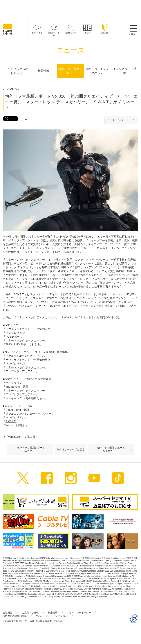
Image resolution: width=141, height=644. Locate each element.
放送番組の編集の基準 (17, 616)
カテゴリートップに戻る (70, 449)
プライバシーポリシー (82, 613)
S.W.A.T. (102, 248)
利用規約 (55, 613)
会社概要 (10, 613)
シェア (23, 120)
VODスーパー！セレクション (54, 616)
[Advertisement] (70, 10)
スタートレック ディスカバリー (39, 248)
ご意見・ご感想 (33, 613)
